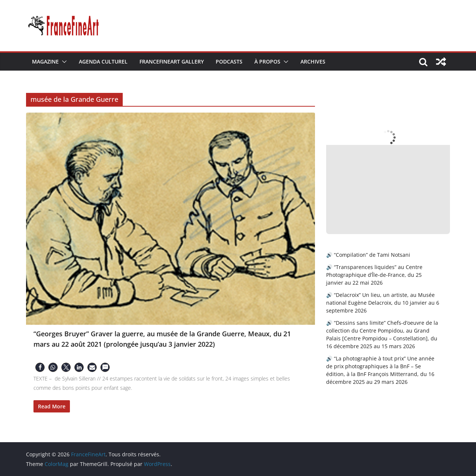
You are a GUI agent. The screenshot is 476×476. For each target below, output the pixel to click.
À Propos (267, 61)
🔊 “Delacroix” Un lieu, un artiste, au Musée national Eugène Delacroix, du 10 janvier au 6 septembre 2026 (383, 303)
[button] (63, 62)
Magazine (45, 61)
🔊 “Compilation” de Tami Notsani (368, 255)
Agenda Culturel (103, 61)
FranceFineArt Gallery (172, 61)
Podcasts (229, 61)
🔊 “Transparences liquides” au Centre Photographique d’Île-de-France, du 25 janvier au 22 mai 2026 (374, 275)
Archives (313, 61)
